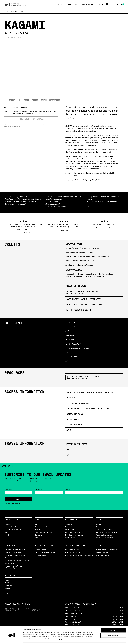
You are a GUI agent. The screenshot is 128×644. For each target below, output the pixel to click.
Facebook (8, 580)
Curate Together (71, 530)
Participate (69, 527)
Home (6, 11)
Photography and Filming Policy (107, 550)
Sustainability (40, 530)
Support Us (101, 520)
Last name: (39, 489)
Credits (13, 100)
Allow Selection (113, 630)
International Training (73, 552)
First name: (8, 489)
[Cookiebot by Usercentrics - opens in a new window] (12, 641)
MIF (36, 524)
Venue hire (10, 545)
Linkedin (7, 591)
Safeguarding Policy (102, 555)
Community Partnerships (74, 532)
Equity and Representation (44, 532)
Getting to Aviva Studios (13, 530)
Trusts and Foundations (104, 535)
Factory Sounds (40, 550)
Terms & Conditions (102, 552)
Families (7, 535)
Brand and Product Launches (15, 555)
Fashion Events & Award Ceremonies (17, 561)
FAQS (6, 532)
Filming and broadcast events (15, 550)
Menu (62, 4)
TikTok (7, 593)
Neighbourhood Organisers (75, 535)
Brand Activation (10, 563)
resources (24, 100)
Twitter (7, 583)
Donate (98, 524)
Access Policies (101, 558)
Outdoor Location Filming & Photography (13, 567)
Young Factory (70, 538)
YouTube (8, 588)
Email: (68, 489)
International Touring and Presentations (79, 555)
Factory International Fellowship (46, 552)
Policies (100, 545)
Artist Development (45, 545)
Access (35, 100)
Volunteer (69, 524)
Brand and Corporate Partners (106, 532)
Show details (101, 640)
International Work (76, 545)
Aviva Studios (86, 4)
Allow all (113, 625)
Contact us (39, 535)
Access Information (11, 527)
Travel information (51, 100)
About (38, 520)
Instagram (8, 585)
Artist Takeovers (41, 555)
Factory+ (99, 4)
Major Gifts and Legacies (104, 538)
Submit (18, 499)
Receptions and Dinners (13, 552)
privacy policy (16, 504)
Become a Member (102, 527)
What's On (73, 4)
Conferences (9, 558)
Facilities (8, 524)
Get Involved (72, 520)
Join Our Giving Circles (104, 530)
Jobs (37, 538)
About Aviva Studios (42, 527)
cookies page (58, 633)
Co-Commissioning (72, 550)
